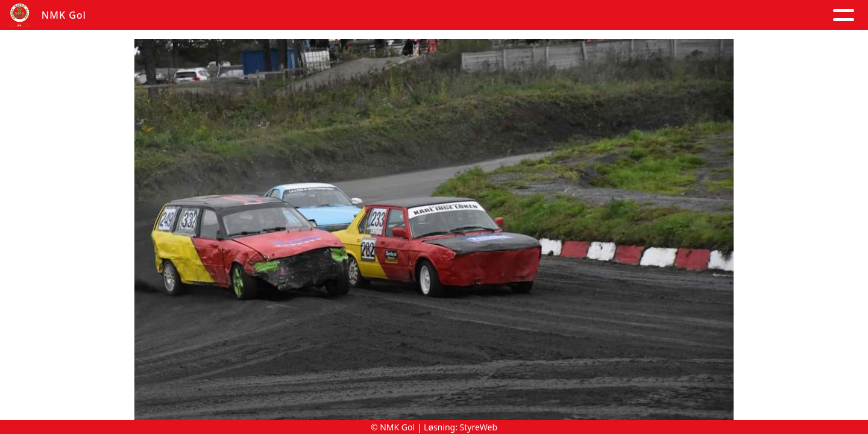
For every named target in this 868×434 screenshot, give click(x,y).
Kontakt (498, 15)
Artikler (230, 15)
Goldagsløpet (684, 15)
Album (286, 15)
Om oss (426, 15)
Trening (601, 15)
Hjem (178, 15)
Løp (553, 15)
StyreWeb (479, 427)
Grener (770, 15)
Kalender (352, 15)
